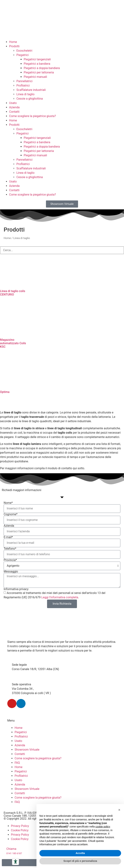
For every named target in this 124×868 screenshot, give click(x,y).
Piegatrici (23, 55)
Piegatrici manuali (35, 77)
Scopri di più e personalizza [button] (80, 861)
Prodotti (14, 46)
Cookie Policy (20, 830)
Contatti (14, 112)
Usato (13, 103)
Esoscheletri (24, 51)
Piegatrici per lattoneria (39, 72)
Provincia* (10, 560)
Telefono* (10, 549)
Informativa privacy (16, 589)
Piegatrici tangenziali (37, 59)
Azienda (14, 107)
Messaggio (11, 572)
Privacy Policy (20, 826)
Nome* (8, 503)
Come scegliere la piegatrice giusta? (33, 116)
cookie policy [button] (103, 827)
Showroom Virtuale (27, 750)
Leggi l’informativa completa (60, 597)
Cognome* (11, 514)
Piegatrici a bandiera (37, 64)
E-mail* (8, 537)
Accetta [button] (80, 853)
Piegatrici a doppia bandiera (42, 68)
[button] (119, 810)
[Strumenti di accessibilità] (15, 862)
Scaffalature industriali (31, 90)
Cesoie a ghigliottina (30, 99)
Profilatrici (23, 86)
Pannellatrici (24, 81)
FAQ (17, 763)
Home (13, 42)
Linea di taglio (25, 94)
